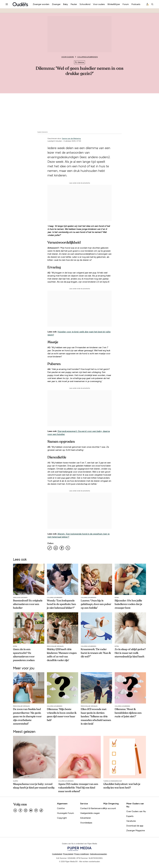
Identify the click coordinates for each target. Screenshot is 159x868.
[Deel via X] (68, 548)
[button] (82, 854)
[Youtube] (31, 810)
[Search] (152, 4)
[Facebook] (20, 810)
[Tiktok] (41, 810)
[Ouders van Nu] (20, 4)
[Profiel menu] (147, 4)
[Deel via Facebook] (62, 548)
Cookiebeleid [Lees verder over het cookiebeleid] (57, 854)
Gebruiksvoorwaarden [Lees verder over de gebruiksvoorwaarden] (98, 854)
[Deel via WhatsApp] (56, 548)
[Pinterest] (36, 810)
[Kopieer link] (50, 548)
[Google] (15, 810)
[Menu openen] (7, 4)
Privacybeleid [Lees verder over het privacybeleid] (68, 854)
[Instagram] (26, 810)
